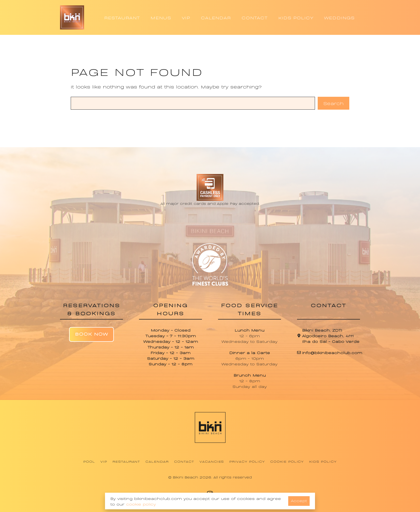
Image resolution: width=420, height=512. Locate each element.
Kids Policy (323, 461)
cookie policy (141, 504)
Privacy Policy (247, 461)
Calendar (157, 461)
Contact (184, 461)
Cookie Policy (287, 461)
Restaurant (126, 461)
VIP (186, 17)
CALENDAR (216, 17)
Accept (299, 500)
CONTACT (255, 17)
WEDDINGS (339, 17)
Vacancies (212, 461)
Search (333, 103)
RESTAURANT (122, 17)
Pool (89, 461)
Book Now (91, 334)
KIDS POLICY (296, 17)
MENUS (161, 17)
